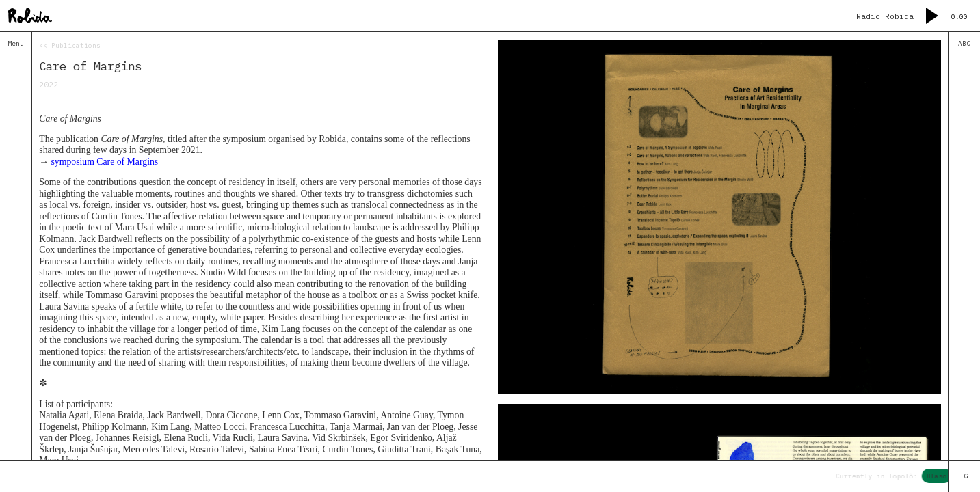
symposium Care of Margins (104, 162)
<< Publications (70, 46)
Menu (16, 44)
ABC (964, 44)
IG (964, 476)
